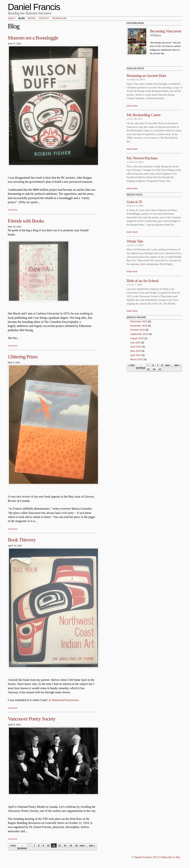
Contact (44, 19)
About (12, 19)
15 (76, 846)
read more (13, 210)
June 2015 (136, 347)
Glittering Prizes (23, 357)
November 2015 (139, 326)
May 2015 (136, 351)
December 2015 (139, 321)
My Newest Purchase (142, 158)
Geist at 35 (134, 202)
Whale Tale (135, 241)
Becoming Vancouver (166, 31)
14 (71, 846)
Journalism (59, 19)
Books (32, 19)
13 (65, 846)
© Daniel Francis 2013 (145, 857)
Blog (22, 19)
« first (13, 846)
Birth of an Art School (142, 281)
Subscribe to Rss (170, 857)
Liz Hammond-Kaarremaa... (64, 700)
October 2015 (138, 330)
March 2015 (137, 359)
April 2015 (136, 355)
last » (92, 846)
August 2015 (137, 338)
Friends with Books (26, 221)
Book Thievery (22, 540)
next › (83, 846)
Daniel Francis (34, 7)
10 (48, 846)
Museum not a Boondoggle (33, 38)
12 (59, 846)
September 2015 (139, 334)
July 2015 (135, 343)
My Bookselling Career (144, 115)
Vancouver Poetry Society (32, 719)
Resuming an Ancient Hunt (146, 76)
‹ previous (22, 847)
